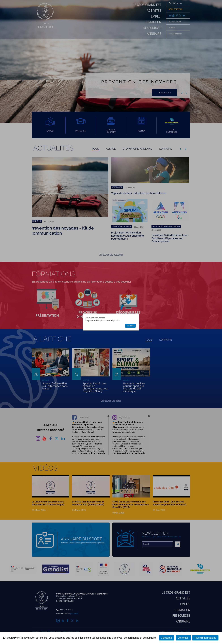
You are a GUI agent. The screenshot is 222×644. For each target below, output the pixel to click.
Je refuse (183, 638)
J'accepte (167, 638)
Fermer (130, 326)
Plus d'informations (205, 638)
